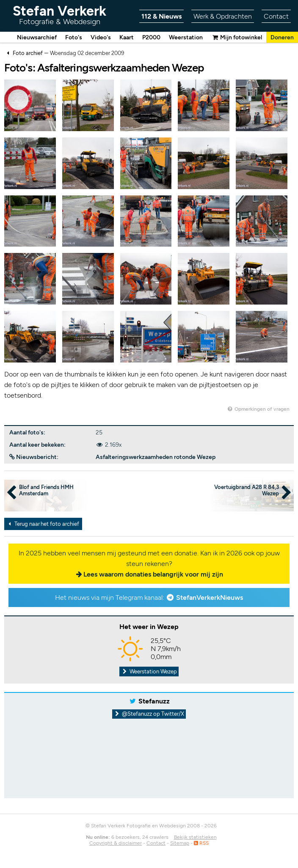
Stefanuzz (154, 702)
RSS (201, 843)
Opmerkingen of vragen (258, 409)
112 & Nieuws (161, 16)
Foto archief (28, 54)
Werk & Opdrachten (223, 16)
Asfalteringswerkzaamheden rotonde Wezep (156, 457)
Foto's (74, 37)
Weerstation (186, 37)
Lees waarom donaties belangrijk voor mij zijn (153, 575)
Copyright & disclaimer (116, 843)
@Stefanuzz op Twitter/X (149, 714)
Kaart (127, 37)
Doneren (282, 37)
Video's (101, 37)
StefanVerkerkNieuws (210, 598)
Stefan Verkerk (59, 15)
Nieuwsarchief (37, 37)
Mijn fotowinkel (237, 37)
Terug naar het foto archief (43, 524)
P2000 (151, 37)
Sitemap (180, 843)
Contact (276, 16)
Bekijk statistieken (195, 838)
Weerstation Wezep (149, 672)
